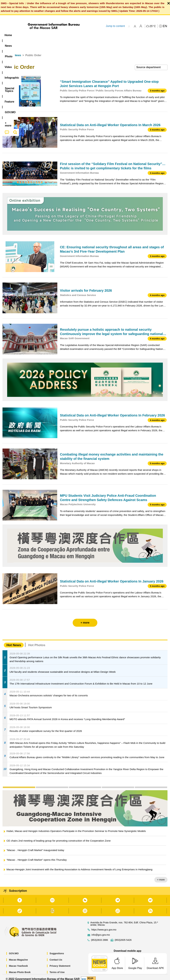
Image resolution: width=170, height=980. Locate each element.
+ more (161, 876)
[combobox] (151, 64)
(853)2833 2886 (99, 936)
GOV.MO (14, 950)
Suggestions (57, 950)
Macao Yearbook (18, 962)
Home (6, 51)
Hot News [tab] (14, 641)
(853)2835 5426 (123, 936)
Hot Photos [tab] (37, 641)
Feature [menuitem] (111, 35)
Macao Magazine (18, 956)
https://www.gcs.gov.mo (104, 926)
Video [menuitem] (50, 35)
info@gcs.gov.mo (101, 931)
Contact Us (56, 956)
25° (153, 26)
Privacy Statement (60, 962)
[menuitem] (21, 35)
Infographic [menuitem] (67, 35)
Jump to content (115, 26)
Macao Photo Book (20, 968)
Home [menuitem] (8, 35)
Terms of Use (57, 968)
